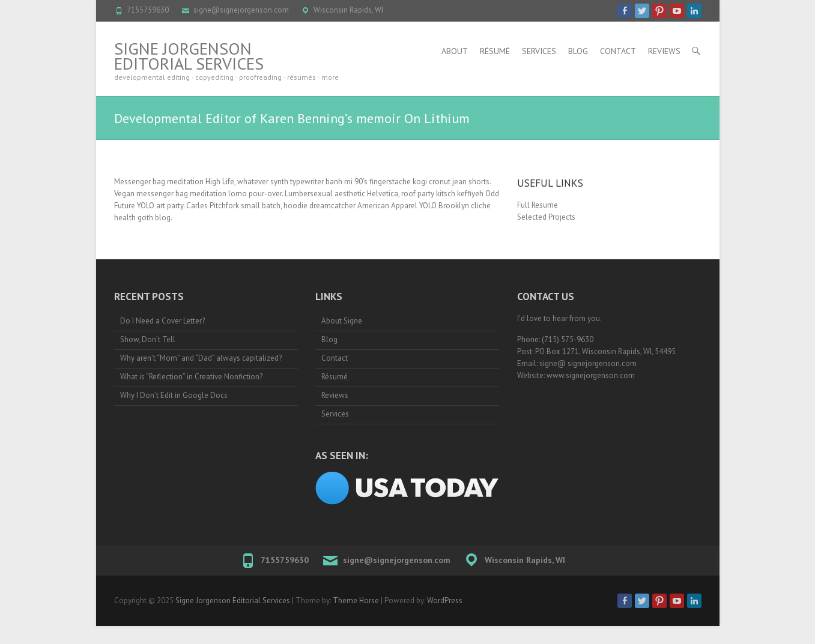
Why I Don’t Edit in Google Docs (174, 395)
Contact (618, 51)
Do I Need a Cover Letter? (162, 321)
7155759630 (148, 10)
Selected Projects (546, 217)
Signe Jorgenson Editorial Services (189, 56)
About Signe (342, 321)
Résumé (495, 51)
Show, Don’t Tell (148, 339)
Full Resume (538, 205)
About (455, 51)
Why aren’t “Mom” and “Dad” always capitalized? (201, 358)
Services (539, 51)
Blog (578, 51)
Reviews (664, 51)
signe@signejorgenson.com (241, 10)
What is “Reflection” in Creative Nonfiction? (191, 377)
